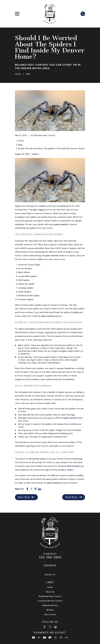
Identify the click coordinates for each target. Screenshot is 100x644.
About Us (50, 592)
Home (50, 587)
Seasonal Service (50, 605)
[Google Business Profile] (56, 627)
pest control (61, 224)
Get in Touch (50, 614)
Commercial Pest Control (50, 601)
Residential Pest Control (50, 596)
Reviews (50, 610)
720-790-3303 (50, 557)
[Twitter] (50, 627)
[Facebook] (44, 627)
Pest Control (73, 466)
